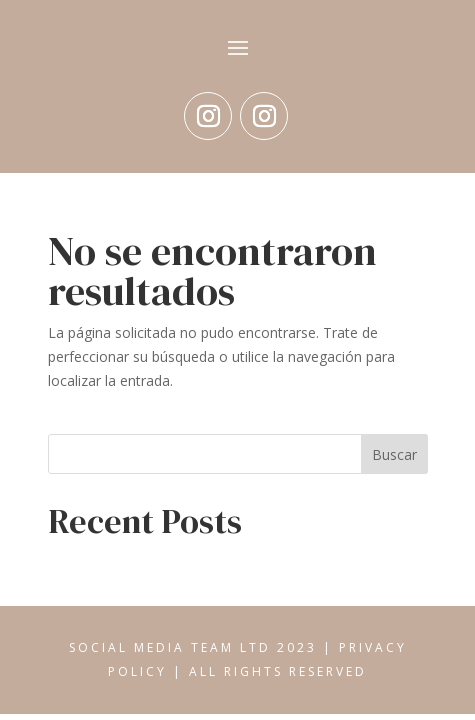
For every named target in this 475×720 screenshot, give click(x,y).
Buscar (394, 454)
